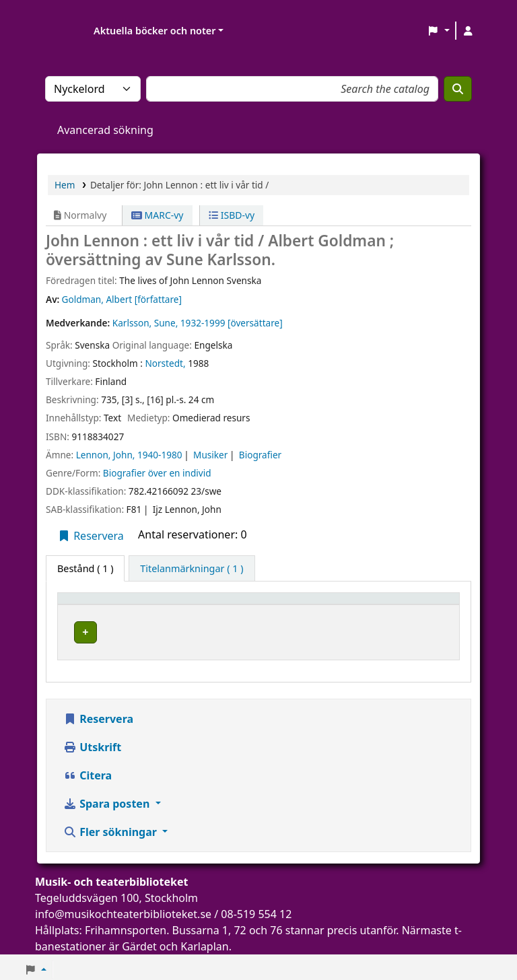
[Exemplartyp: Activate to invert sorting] (105, 605)
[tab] (192, 569)
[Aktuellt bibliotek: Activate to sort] (229, 605)
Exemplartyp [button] (94, 605)
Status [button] (419, 605)
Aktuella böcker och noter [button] (154, 31)
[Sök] (458, 89)
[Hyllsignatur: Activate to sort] (351, 605)
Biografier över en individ (157, 473)
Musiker (210, 455)
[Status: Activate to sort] (428, 605)
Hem (65, 185)
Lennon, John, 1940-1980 (129, 455)
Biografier (260, 455)
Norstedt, (165, 363)
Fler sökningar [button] (111, 827)
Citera (88, 771)
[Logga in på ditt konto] (468, 31)
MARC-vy (158, 215)
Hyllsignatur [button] (339, 605)
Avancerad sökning (105, 130)
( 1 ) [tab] (85, 568)
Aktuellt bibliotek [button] (200, 605)
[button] (439, 31)
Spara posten (108, 799)
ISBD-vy (232, 215)
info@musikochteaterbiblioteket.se (123, 909)
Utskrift (92, 742)
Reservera (91, 536)
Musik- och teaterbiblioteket (222, 630)
